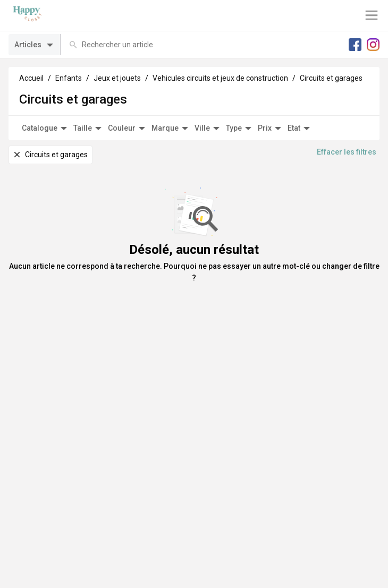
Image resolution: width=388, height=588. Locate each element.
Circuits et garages (331, 78)
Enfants (69, 78)
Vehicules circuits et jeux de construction (220, 78)
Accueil (31, 78)
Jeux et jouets (117, 78)
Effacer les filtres (347, 152)
